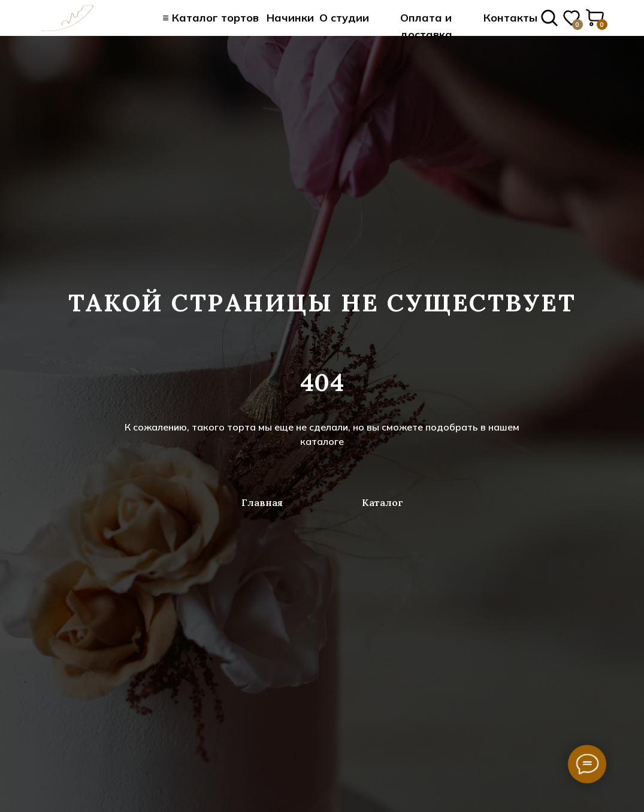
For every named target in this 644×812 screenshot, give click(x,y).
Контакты (510, 18)
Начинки (290, 18)
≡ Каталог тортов (211, 18)
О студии (344, 18)
